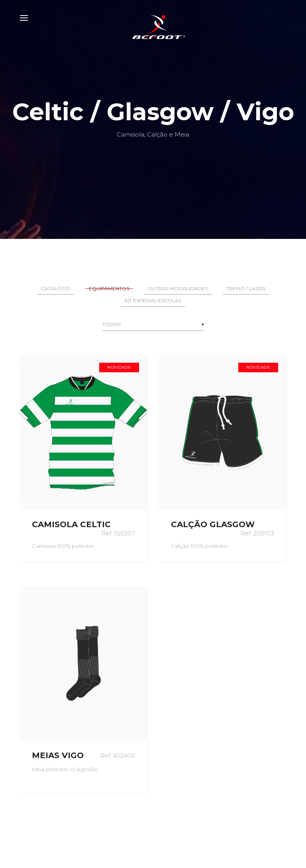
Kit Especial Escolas (153, 300)
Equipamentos (109, 288)
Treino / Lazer (246, 288)
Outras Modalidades (178, 288)
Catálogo (56, 288)
